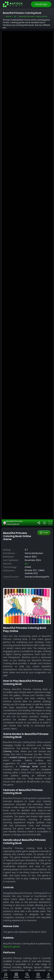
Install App (41, 4)
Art (26, 549)
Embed (44, 518)
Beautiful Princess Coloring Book (13, 508)
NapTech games (12, 932)
